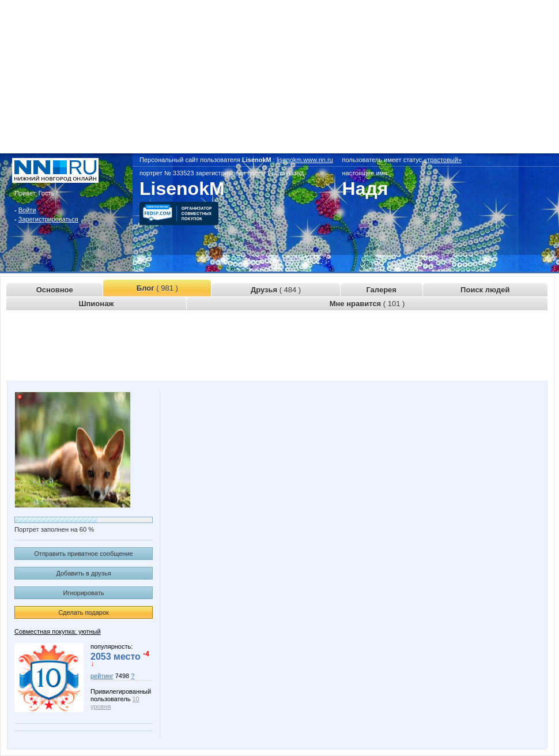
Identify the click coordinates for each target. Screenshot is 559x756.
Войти (27, 210)
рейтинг (102, 676)
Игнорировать (84, 593)
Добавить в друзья (83, 573)
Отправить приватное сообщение (83, 554)
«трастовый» (443, 160)
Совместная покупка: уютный (58, 631)
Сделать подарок (84, 612)
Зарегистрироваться (48, 219)
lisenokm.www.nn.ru (305, 160)
